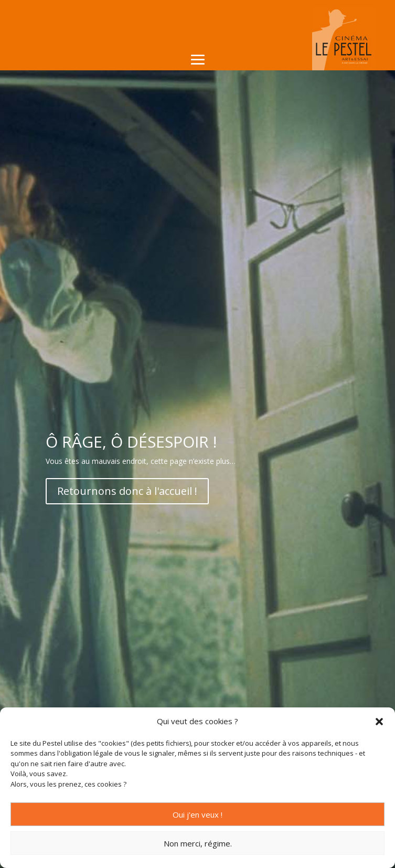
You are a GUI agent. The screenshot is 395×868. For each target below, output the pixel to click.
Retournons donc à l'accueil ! (127, 491)
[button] (379, 722)
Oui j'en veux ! (197, 814)
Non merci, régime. (198, 843)
